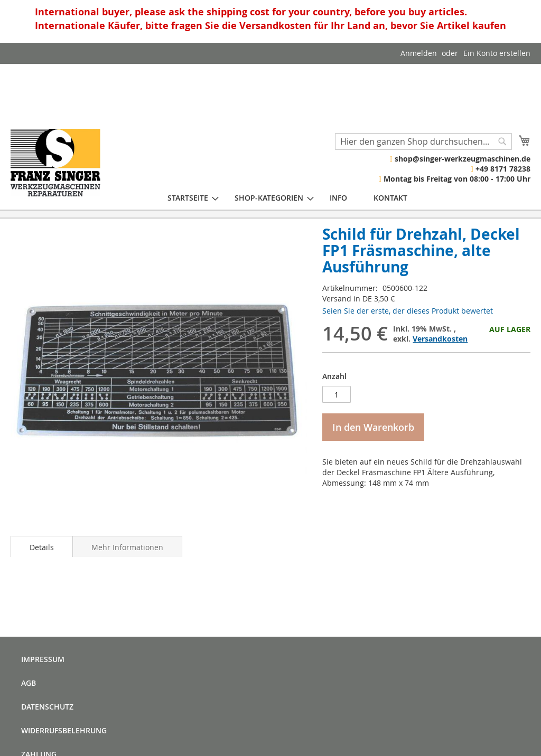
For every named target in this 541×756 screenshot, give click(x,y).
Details (42, 547)
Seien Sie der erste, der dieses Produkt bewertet (408, 311)
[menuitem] (188, 198)
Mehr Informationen (127, 547)
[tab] (42, 546)
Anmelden (419, 53)
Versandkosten (440, 339)
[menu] (287, 198)
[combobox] (423, 141)
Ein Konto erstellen (497, 53)
